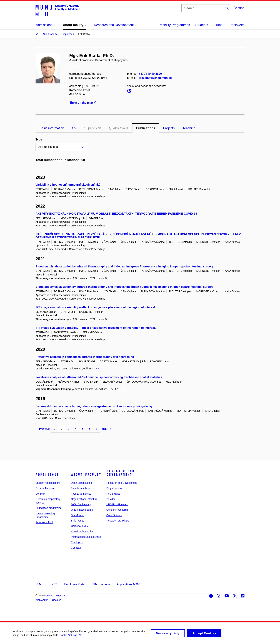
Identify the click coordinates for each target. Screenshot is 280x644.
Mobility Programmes (175, 25)
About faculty (86, 475)
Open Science (114, 515)
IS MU (39, 584)
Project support (115, 488)
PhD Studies (113, 494)
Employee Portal (75, 584)
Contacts (76, 548)
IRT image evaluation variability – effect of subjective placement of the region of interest (95, 307)
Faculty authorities (81, 494)
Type (39, 140)
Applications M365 (128, 584)
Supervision (93, 128)
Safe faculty (77, 521)
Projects (169, 128)
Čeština (239, 8)
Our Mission (78, 515)
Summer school (44, 522)
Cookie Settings (70, 637)
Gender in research (117, 510)
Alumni (218, 25)
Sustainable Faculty (82, 531)
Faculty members (80, 488)
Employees (237, 25)
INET (54, 584)
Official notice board (82, 510)
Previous (43, 429)
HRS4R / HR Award (117, 504)
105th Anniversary (81, 504)
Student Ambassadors (48, 483)
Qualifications (119, 128)
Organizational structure (84, 499)
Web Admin (42, 600)
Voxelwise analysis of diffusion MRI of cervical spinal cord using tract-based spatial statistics (99, 377)
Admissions (47, 475)
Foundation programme (49, 508)
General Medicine (45, 488)
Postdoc (111, 499)
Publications (146, 128)
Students (202, 25)
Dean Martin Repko (82, 483)
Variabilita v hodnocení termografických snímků (68, 185)
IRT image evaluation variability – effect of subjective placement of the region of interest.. (96, 328)
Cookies (57, 600)
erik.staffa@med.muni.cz (156, 78)
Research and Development (120, 473)
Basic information (52, 128)
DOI (97, 369)
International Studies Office (86, 537)
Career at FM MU (81, 526)
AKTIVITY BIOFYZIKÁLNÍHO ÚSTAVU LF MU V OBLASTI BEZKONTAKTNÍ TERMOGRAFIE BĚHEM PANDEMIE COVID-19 (116, 214)
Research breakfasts (118, 521)
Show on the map (83, 103)
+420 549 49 (150, 74)
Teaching (189, 128)
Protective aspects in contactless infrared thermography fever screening (85, 357)
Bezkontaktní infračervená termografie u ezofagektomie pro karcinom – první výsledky (94, 406)
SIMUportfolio (101, 584)
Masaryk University (55, 596)
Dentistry (40, 494)
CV (74, 128)
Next (106, 429)
